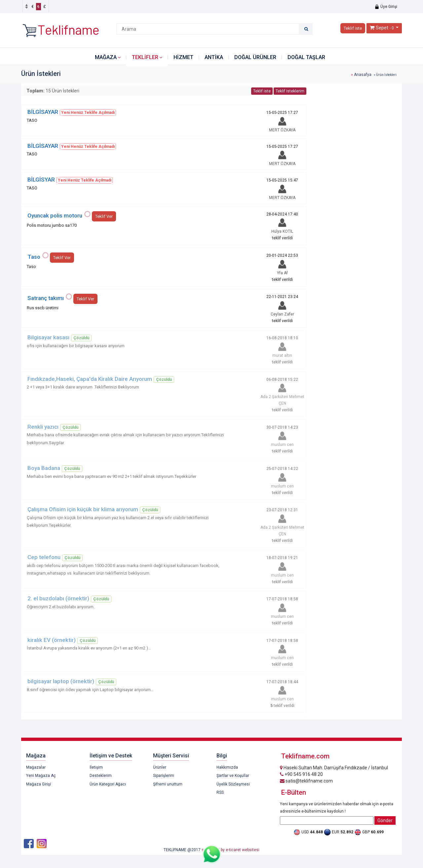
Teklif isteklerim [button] (290, 91)
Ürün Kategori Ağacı (108, 784)
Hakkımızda (227, 767)
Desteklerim (101, 776)
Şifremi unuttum (168, 784)
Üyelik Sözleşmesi (233, 784)
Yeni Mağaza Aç (41, 776)
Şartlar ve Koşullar (233, 776)
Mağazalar (36, 767)
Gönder (385, 820)
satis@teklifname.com (306, 781)
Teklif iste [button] (353, 28)
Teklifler (145, 57)
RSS (220, 792)
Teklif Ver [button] (104, 216)
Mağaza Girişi (38, 784)
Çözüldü (81, 338)
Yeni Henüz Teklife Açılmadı (88, 113)
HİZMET (183, 57)
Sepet (382, 28)
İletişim (96, 767)
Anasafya (363, 75)
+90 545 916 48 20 (301, 774)
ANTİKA (214, 57)
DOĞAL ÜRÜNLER (255, 57)
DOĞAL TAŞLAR (306, 57)
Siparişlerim (164, 776)
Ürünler (160, 767)
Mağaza (106, 57)
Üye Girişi (386, 7)
